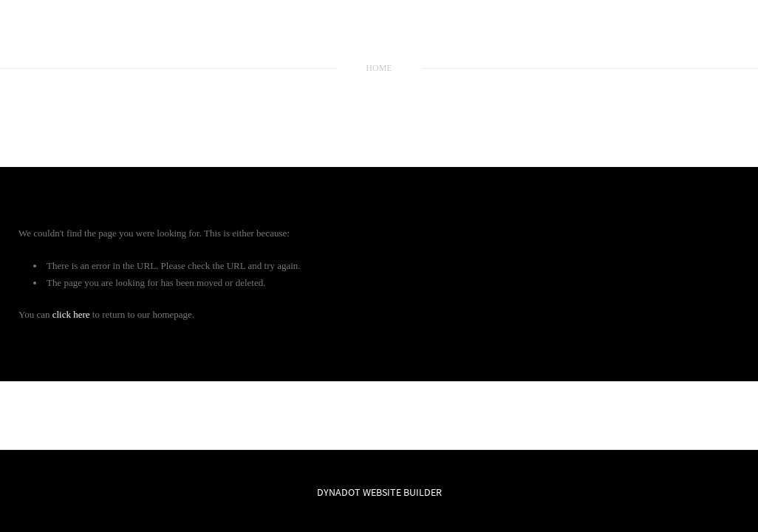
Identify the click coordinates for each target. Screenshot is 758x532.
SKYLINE (379, 36)
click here (71, 314)
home (379, 68)
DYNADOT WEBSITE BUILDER (379, 492)
